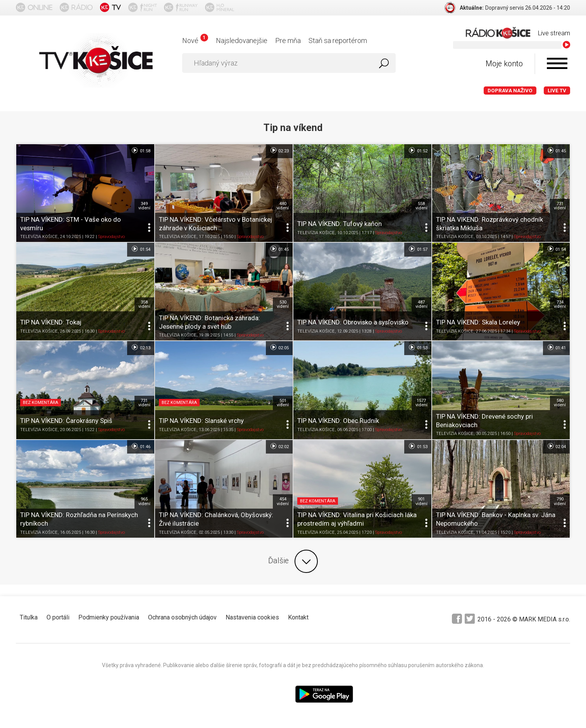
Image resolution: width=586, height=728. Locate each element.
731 (560, 206)
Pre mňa (288, 41)
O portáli (58, 617)
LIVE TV (557, 91)
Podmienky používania (109, 617)
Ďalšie (293, 561)
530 (283, 304)
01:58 (140, 150)
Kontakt (298, 617)
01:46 (140, 446)
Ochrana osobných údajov (182, 617)
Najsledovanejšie (242, 41)
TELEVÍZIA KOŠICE (39, 237)
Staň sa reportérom (338, 41)
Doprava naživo (510, 91)
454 (283, 501)
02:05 (279, 347)
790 (560, 501)
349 (144, 206)
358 (144, 304)
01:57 (418, 249)
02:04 (556, 446)
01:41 (556, 347)
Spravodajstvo (111, 237)
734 (560, 304)
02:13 (140, 347)
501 (283, 403)
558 (421, 206)
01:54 (140, 249)
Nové (195, 41)
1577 (421, 403)
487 (421, 304)
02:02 (279, 446)
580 (560, 403)
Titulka (29, 617)
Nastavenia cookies (252, 617)
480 (283, 206)
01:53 (418, 347)
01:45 (556, 150)
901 (421, 501)
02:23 (279, 150)
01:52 (418, 150)
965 (144, 501)
